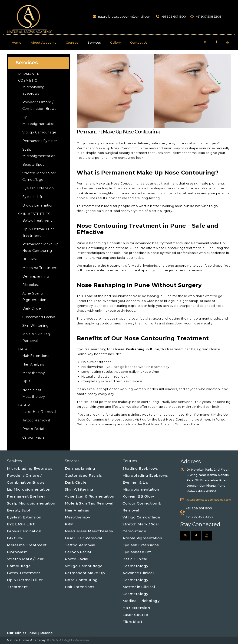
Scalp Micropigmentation (31, 503)
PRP (26, 382)
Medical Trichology (141, 601)
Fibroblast (31, 285)
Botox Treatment (37, 220)
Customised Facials (39, 317)
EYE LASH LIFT (21, 524)
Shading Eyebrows (140, 468)
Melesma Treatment (40, 268)
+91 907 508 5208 (200, 517)
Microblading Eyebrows (30, 468)
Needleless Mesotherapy (89, 531)
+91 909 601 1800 (199, 508)
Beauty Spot (33, 165)
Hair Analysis (33, 364)
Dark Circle (32, 308)
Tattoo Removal (36, 420)
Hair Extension (136, 608)
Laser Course (135, 615)
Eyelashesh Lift (137, 552)
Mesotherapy (34, 373)
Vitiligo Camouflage (39, 132)
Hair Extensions (36, 356)
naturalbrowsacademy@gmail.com (209, 500)
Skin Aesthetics (34, 214)
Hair (23, 349)
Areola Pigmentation (142, 538)
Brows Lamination (38, 205)
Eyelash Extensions (141, 545)
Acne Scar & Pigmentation (90, 496)
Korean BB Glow (138, 496)
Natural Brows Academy (27, 640)
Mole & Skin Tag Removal (89, 503)
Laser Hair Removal (39, 412)
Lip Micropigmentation (29, 489)
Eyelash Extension (38, 188)
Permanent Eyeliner (40, 141)
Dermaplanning (36, 276)
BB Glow (30, 259)
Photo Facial (33, 429)
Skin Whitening (36, 326)
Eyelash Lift (32, 197)
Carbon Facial (34, 437)
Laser (24, 405)
